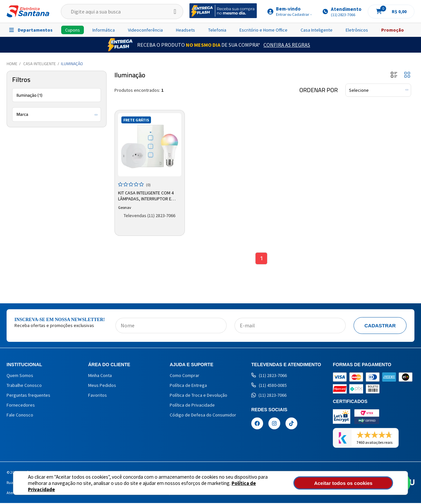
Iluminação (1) (29, 95)
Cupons (73, 30)
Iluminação (72, 64)
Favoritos (98, 396)
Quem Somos (20, 376)
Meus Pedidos (102, 386)
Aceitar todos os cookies (358, 483)
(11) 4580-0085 (269, 386)
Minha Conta (100, 376)
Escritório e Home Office (263, 30)
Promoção (393, 30)
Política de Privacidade (234, 486)
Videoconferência (145, 30)
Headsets (186, 30)
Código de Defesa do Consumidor (203, 416)
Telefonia (217, 30)
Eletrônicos (357, 30)
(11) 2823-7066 (269, 376)
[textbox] (122, 12)
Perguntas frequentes (28, 396)
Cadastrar (380, 327)
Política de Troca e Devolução (198, 396)
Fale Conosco (20, 416)
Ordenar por (319, 90)
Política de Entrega (188, 386)
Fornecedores (21, 406)
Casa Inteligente (317, 30)
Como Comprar (185, 376)
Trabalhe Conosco (24, 386)
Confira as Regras (287, 45)
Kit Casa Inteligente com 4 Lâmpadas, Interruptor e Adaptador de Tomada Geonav (147, 195)
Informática (104, 30)
